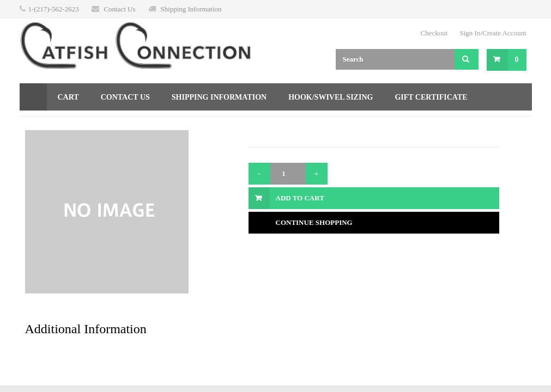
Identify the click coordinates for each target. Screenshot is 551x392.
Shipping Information (191, 9)
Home (33, 97)
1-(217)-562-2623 (54, 9)
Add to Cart (300, 198)
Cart (68, 97)
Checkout (434, 33)
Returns (49, 124)
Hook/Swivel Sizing (331, 97)
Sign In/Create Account (493, 33)
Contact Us (119, 9)
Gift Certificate (431, 97)
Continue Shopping (314, 222)
